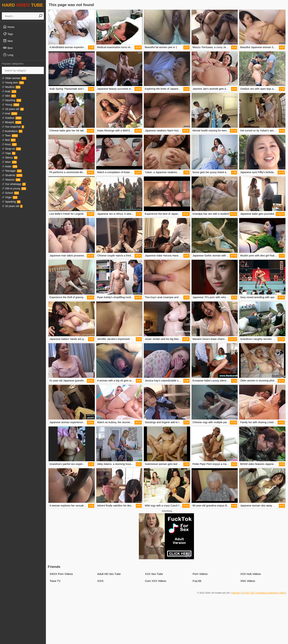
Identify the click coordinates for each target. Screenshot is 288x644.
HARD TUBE (23, 5)
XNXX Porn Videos (61, 574)
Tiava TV (55, 581)
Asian (10, 166)
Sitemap (236, 593)
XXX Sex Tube (154, 574)
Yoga (9, 153)
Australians (12, 131)
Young (11, 105)
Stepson (11, 180)
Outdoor (12, 118)
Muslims (11, 87)
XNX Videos (248, 581)
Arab (9, 91)
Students (12, 175)
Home (9, 27)
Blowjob (12, 122)
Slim (9, 96)
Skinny (10, 158)
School (10, 193)
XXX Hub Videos (250, 574)
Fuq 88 (197, 581)
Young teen (13, 83)
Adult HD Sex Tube (109, 574)
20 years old (12, 206)
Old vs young (14, 188)
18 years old (13, 109)
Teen (10, 135)
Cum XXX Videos (156, 581)
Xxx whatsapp (14, 184)
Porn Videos (200, 574)
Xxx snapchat (13, 127)
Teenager (12, 171)
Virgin (10, 197)
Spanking (11, 202)
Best (8, 48)
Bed (9, 140)
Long (8, 55)
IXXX (100, 581)
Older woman (14, 78)
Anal (10, 113)
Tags (8, 34)
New (8, 41)
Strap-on (11, 149)
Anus (9, 144)
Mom (9, 162)
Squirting (11, 100)
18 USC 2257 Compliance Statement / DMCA (264, 593)
